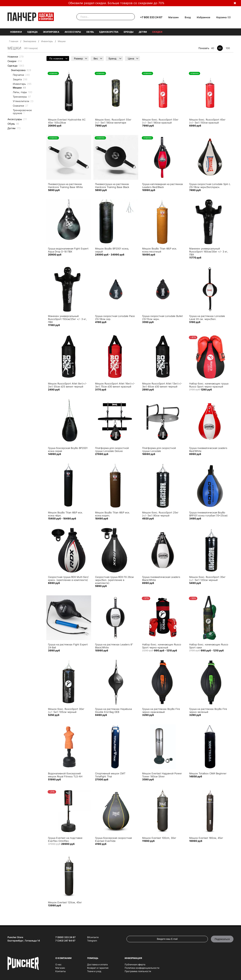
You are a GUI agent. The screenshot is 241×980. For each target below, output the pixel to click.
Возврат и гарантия (98, 968)
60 (220, 48)
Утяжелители (23, 101)
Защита (20, 79)
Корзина (221, 17)
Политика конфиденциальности (142, 968)
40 (213, 48)
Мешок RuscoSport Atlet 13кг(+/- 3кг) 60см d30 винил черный (162, 385)
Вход (188, 17)
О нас (58, 964)
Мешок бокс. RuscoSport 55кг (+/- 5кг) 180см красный (160, 121)
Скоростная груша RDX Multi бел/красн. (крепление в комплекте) (68, 578)
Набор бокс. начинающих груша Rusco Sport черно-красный (209, 385)
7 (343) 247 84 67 (65, 941)
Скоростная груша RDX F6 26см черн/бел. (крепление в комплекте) (114, 580)
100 (228, 48)
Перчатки (21, 75)
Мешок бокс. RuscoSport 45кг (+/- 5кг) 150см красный (207, 121)
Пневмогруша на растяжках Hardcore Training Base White (65, 186)
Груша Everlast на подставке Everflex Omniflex (65, 839)
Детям (143, 32)
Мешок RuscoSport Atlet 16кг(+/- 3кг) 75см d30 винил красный (115, 385)
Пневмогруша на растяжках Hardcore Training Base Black (112, 186)
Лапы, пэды (22, 92)
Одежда (32, 32)
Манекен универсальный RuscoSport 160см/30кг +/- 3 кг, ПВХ (209, 252)
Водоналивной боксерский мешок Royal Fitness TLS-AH (65, 775)
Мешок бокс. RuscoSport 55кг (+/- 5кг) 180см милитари (113, 121)
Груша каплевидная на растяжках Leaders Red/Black (163, 186)
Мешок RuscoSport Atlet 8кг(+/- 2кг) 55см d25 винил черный (67, 385)
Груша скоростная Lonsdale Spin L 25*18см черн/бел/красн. (210, 186)
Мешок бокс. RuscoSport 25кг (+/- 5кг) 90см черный (160, 514)
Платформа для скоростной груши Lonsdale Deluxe (112, 449)
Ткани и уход (94, 971)
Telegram (92, 941)
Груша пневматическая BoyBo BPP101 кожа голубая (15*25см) (208, 514)
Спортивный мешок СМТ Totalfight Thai (110, 775)
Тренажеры (22, 97)
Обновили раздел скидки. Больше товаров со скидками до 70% (116, 3)
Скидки (157, 32)
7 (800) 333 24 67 (65, 937)
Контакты (61, 971)
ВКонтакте (93, 937)
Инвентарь (47, 41)
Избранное (204, 17)
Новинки (16, 32)
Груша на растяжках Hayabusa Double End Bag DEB (113, 710)
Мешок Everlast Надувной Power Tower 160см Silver (162, 775)
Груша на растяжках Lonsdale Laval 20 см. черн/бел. (207, 318)
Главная (14, 41)
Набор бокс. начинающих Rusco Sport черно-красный (162, 646)
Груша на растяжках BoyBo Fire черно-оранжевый (161, 710)
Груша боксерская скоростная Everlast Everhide (113, 839)
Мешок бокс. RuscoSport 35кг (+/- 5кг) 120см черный (207, 578)
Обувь (90, 32)
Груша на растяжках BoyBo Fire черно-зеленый (208, 710)
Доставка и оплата (97, 964)
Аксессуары (73, 32)
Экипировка (51, 32)
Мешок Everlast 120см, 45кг (65, 902)
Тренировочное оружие (22, 112)
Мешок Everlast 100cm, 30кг (159, 838)
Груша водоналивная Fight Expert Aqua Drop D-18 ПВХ (68, 250)
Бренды (129, 32)
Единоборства (109, 32)
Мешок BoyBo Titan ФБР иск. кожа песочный (160, 250)
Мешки (19, 88)
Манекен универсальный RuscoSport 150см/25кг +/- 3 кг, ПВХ (67, 319)
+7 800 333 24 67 (151, 17)
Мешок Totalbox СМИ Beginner (208, 773)
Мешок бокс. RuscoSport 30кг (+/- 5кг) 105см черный (66, 710)
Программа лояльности (138, 971)
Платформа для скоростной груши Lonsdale (159, 449)
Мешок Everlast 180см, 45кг (206, 838)
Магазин (174, 17)
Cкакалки (20, 106)
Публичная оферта (135, 964)
